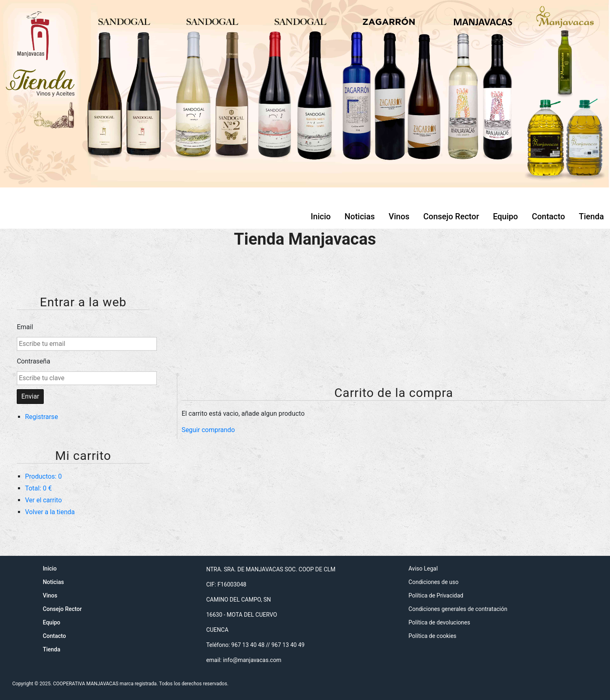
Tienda (591, 216)
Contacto (549, 216)
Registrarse (41, 417)
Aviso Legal (423, 568)
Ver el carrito (43, 500)
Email (25, 327)
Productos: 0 (43, 476)
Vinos (399, 216)
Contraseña (34, 361)
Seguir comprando (208, 430)
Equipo (505, 216)
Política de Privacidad (436, 595)
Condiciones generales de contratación (458, 609)
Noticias (360, 216)
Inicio (321, 216)
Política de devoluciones (439, 622)
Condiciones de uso (433, 582)
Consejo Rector (451, 216)
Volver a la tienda (50, 512)
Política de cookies (432, 636)
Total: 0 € (38, 488)
